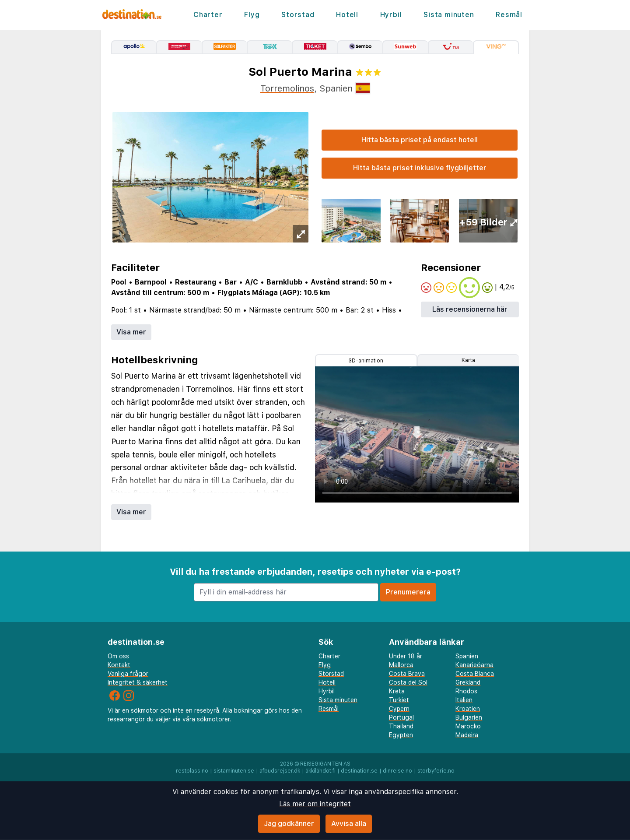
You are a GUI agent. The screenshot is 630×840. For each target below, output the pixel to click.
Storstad (298, 15)
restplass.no (192, 771)
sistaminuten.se (234, 771)
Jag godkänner (289, 824)
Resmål (509, 15)
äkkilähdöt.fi (320, 771)
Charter (208, 15)
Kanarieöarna (474, 665)
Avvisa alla (349, 824)
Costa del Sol (408, 682)
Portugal (401, 717)
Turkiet (399, 700)
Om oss (118, 656)
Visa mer (131, 332)
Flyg (252, 15)
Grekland (468, 682)
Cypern (399, 709)
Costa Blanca (475, 674)
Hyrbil (391, 15)
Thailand (401, 726)
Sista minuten (449, 15)
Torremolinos (287, 88)
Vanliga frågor (128, 674)
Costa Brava (407, 674)
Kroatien (468, 709)
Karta (468, 360)
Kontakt (119, 665)
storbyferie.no (436, 771)
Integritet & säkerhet (138, 682)
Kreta (397, 691)
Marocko (468, 726)
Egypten (401, 735)
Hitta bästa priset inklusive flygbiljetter (420, 168)
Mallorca (401, 665)
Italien (464, 700)
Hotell (347, 15)
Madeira (467, 735)
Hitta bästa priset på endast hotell (420, 140)
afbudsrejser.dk (280, 771)
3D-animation (366, 361)
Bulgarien (469, 717)
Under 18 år (406, 656)
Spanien (467, 656)
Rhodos (466, 691)
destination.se (359, 771)
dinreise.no (397, 771)
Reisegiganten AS (325, 764)
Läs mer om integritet (315, 804)
